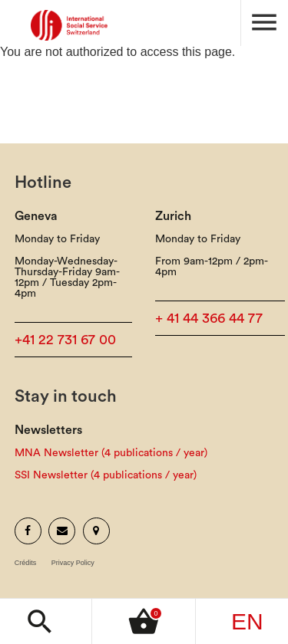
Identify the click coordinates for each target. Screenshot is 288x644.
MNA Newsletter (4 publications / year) (111, 453)
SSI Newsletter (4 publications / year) (106, 475)
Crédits (26, 563)
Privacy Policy (73, 563)
